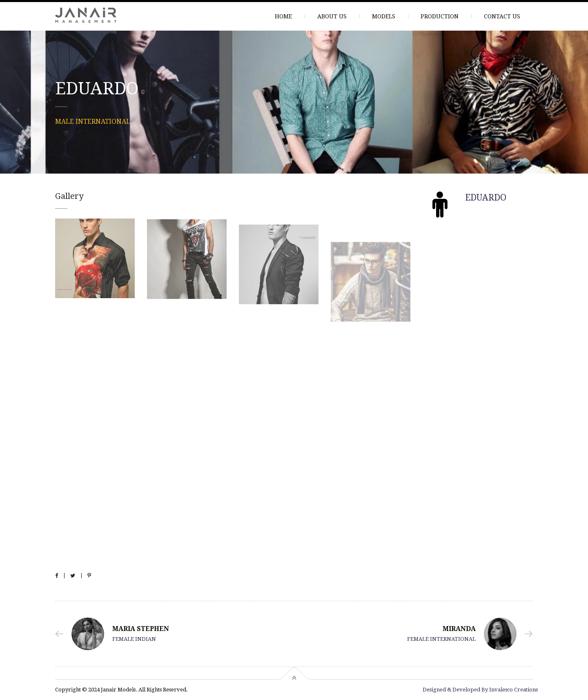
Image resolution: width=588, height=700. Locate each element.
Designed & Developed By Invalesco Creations (480, 690)
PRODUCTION (440, 16)
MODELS (384, 16)
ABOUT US (332, 16)
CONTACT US (502, 16)
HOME (283, 16)
